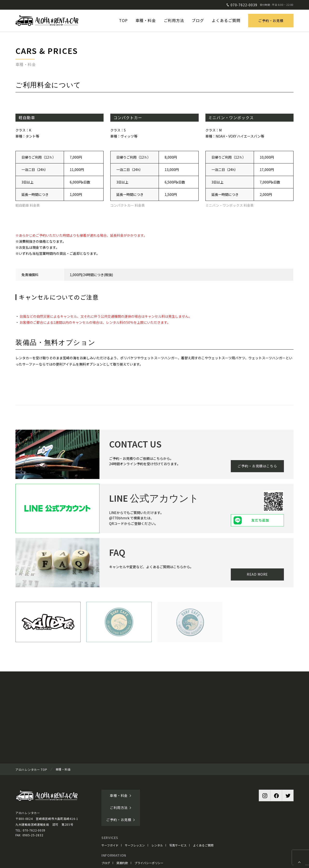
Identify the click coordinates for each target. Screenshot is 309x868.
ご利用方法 (162, 796)
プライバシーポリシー (149, 839)
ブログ (106, 839)
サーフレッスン (135, 821)
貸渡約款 (122, 839)
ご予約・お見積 (271, 21)
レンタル (157, 821)
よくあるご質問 (203, 821)
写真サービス (178, 821)
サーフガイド (110, 821)
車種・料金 (121, 796)
